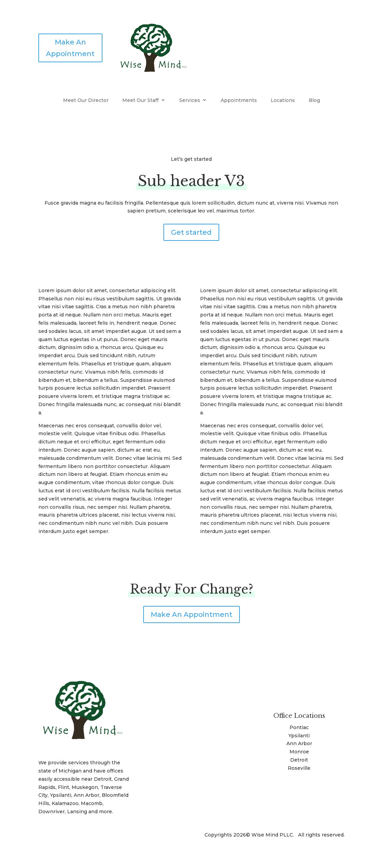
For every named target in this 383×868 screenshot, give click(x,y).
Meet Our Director (86, 100)
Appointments (239, 100)
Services (190, 100)
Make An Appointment (70, 48)
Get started (191, 232)
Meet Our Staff (140, 100)
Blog (314, 100)
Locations (283, 100)
